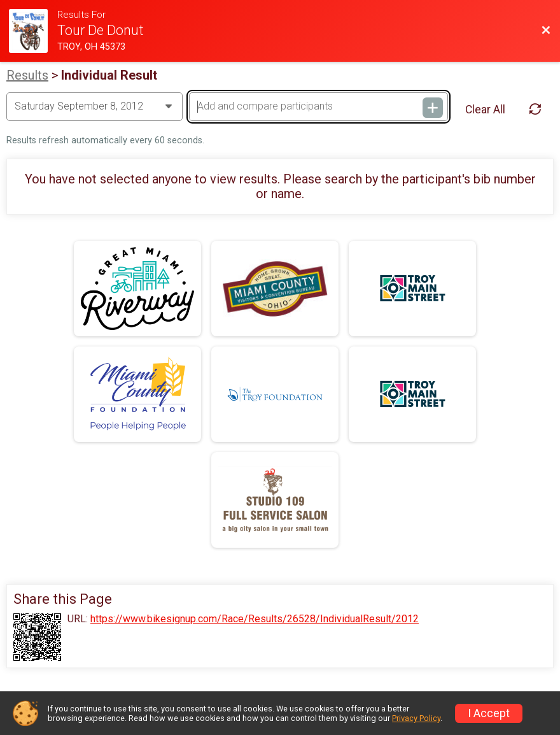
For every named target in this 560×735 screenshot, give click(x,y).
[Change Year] (94, 106)
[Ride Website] (33, 31)
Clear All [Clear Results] (485, 110)
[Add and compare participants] (318, 106)
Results (27, 75)
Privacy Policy (416, 718)
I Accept (489, 713)
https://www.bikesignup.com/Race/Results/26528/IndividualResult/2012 (255, 619)
